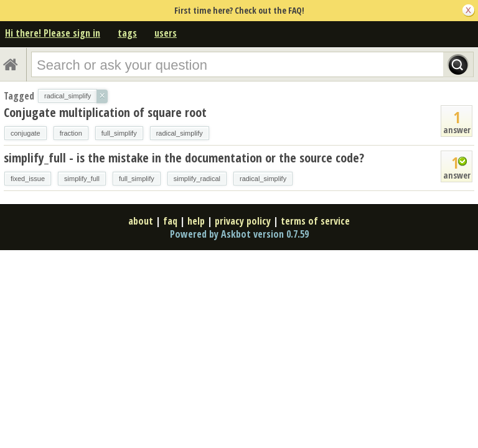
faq (170, 221)
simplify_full (82, 179)
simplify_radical (197, 179)
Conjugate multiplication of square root (105, 112)
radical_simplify (180, 133)
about (141, 221)
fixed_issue (28, 179)
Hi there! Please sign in (53, 33)
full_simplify (119, 133)
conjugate (26, 133)
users (166, 33)
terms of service (315, 221)
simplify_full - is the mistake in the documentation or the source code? (184, 158)
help (196, 221)
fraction (71, 133)
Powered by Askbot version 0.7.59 (239, 234)
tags (127, 33)
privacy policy (243, 221)
